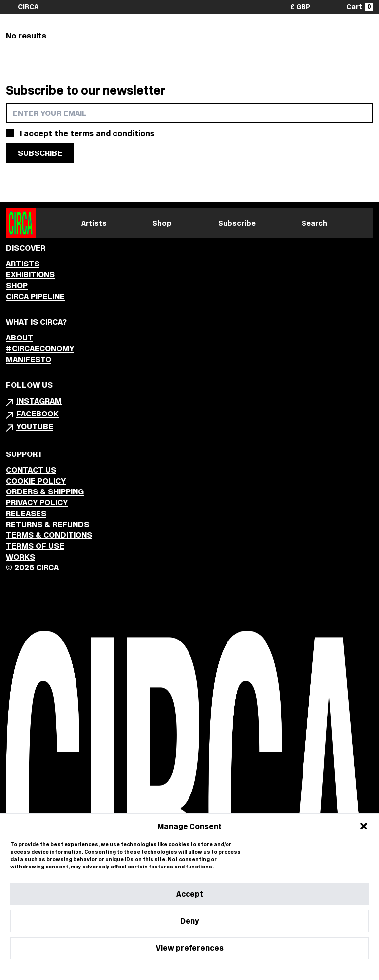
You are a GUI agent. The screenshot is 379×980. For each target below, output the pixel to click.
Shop (162, 223)
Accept (190, 894)
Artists (94, 223)
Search (314, 223)
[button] (364, 826)
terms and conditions (112, 133)
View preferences (190, 948)
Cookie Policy (160, 969)
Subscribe (237, 223)
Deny (189, 921)
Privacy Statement (207, 969)
